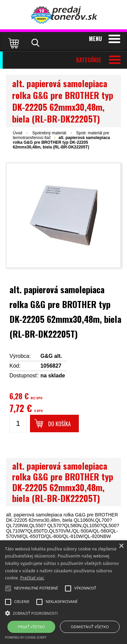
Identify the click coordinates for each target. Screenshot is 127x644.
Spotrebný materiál (50, 133)
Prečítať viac (32, 578)
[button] (63, 613)
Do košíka (59, 424)
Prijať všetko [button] (31, 627)
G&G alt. (51, 356)
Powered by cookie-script (26, 637)
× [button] (121, 546)
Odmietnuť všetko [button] (90, 627)
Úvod (18, 133)
